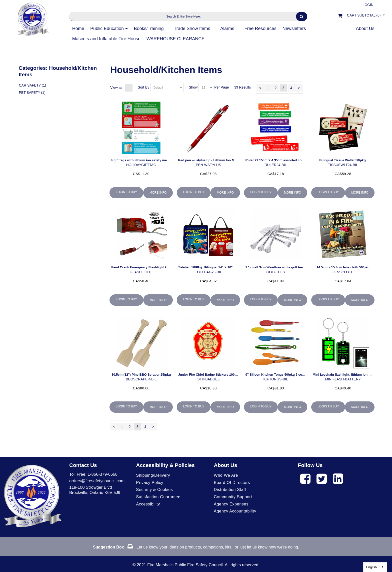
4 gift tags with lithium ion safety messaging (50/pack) (152, 160)
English (371, 567)
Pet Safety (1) (32, 93)
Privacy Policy (150, 483)
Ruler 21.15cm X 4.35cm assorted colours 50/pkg (283, 160)
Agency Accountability (235, 512)
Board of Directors (232, 483)
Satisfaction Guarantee (159, 497)
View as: (117, 88)
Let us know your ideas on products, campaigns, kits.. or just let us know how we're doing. (196, 547)
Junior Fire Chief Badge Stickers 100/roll (209, 375)
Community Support (233, 497)
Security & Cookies (155, 490)
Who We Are (226, 475)
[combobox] (375, 567)
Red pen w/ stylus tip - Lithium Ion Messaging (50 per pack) (224, 160)
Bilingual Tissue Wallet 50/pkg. (343, 160)
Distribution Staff (230, 490)
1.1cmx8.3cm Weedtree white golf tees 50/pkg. (281, 267)
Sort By (143, 87)
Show (193, 87)
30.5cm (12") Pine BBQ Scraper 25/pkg (141, 375)
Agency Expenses (231, 505)
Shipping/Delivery (153, 475)
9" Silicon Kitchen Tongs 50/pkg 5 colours (278, 375)
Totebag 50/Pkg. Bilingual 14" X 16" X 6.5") (211, 267)
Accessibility (148, 505)
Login (368, 5)
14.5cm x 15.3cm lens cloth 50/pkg (343, 267)
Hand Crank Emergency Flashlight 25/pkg (143, 267)
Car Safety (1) (32, 86)
